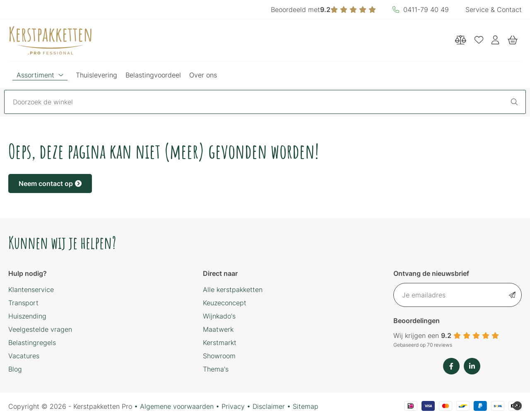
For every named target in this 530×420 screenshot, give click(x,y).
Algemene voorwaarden (177, 406)
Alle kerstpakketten (233, 290)
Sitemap (306, 406)
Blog (15, 369)
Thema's (216, 369)
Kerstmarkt (220, 343)
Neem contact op (50, 183)
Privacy (233, 406)
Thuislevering (96, 75)
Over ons (203, 75)
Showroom (219, 356)
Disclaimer (269, 406)
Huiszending (27, 316)
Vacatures (24, 356)
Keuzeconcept (225, 303)
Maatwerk (218, 329)
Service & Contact (494, 10)
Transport (23, 303)
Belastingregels (32, 343)
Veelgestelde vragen (40, 329)
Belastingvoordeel (153, 75)
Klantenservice (31, 290)
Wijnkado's (219, 316)
